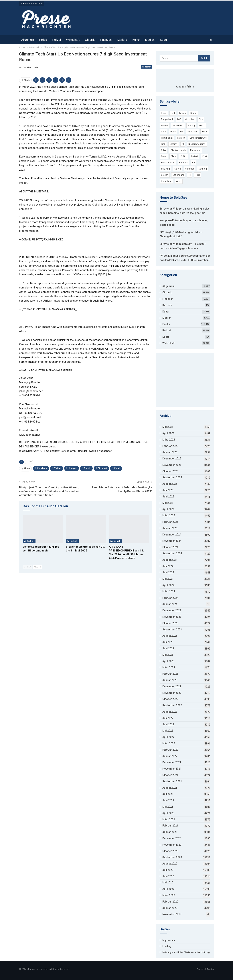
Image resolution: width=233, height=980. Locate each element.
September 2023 (172, 630)
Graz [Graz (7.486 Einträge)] (163, 132)
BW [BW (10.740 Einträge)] (179, 119)
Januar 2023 (170, 680)
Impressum (169, 940)
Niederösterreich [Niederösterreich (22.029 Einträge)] (197, 144)
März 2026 (169, 440)
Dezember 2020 (172, 838)
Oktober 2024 (170, 547)
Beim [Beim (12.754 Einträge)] (164, 113)
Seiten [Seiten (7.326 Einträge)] (178, 169)
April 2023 (168, 661)
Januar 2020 (170, 908)
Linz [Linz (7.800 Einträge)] (163, 144)
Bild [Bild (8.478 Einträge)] (173, 113)
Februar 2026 (170, 446)
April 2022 (168, 737)
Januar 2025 (170, 528)
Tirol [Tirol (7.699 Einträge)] (198, 175)
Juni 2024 (168, 572)
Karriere (122, 40)
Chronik (90, 40)
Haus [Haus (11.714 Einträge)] (173, 132)
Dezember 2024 (172, 535)
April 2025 (168, 509)
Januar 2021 (170, 832)
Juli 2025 (168, 490)
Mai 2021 (168, 807)
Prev (27, 567)
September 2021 (172, 781)
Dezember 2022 (172, 686)
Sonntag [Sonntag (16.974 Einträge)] (203, 169)
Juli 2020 (168, 870)
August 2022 (170, 712)
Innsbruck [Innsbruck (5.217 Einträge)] (192, 132)
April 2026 (168, 433)
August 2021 (170, 788)
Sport (163, 40)
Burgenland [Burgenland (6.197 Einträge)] (167, 119)
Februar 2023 (170, 674)
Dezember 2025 (172, 459)
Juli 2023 (168, 642)
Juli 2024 (168, 566)
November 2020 (172, 845)
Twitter (210, 969)
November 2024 (172, 541)
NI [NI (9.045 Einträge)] (183, 144)
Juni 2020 (168, 876)
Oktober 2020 (170, 851)
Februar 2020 (170, 902)
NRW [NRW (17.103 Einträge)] (164, 150)
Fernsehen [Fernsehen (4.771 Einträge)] (178, 126)
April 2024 (168, 585)
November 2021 (172, 769)
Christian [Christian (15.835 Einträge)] (190, 119)
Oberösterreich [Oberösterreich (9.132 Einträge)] (178, 150)
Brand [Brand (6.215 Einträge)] (193, 113)
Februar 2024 (170, 598)
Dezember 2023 (172, 610)
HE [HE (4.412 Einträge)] (182, 132)
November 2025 (172, 465)
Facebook (202, 969)
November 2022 (172, 693)
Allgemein (28, 40)
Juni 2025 (168, 497)
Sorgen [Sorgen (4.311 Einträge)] (165, 175)
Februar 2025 (170, 522)
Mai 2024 (168, 579)
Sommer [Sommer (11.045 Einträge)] (190, 169)
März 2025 (169, 515)
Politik (43, 40)
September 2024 (172, 553)
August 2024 (170, 560)
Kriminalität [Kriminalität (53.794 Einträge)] (167, 138)
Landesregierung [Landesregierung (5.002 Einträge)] (198, 138)
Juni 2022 (168, 724)
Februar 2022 (170, 750)
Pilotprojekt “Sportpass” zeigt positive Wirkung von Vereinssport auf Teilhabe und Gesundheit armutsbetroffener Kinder (49, 491)
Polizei (57, 40)
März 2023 (169, 667)
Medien (150, 40)
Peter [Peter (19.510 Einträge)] (164, 156)
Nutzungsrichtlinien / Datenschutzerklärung (186, 952)
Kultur (136, 40)
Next (37, 567)
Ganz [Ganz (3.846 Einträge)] (202, 126)
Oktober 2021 (170, 775)
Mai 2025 (168, 503)
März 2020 (169, 895)
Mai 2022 (168, 731)
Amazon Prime (185, 87)
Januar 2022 (170, 756)
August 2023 (170, 636)
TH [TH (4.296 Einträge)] (190, 175)
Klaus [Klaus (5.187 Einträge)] (205, 132)
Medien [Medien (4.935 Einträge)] (174, 144)
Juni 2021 (168, 800)
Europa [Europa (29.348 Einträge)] (165, 126)
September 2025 (172, 477)
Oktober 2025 (170, 471)
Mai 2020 (168, 883)
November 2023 (172, 617)
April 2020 (168, 889)
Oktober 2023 (170, 623)
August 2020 (170, 864)
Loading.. (167, 946)
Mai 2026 (168, 427)
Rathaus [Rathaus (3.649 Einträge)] (183, 163)
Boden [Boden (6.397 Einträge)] (183, 113)
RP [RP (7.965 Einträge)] (194, 163)
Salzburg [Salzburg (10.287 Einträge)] (165, 169)
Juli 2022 (168, 718)
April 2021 (168, 813)
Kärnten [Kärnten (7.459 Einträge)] (181, 138)
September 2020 (172, 857)
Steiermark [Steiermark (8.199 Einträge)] (178, 175)
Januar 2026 (170, 452)
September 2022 (172, 705)
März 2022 (169, 743)
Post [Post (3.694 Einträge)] (205, 156)
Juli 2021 (168, 794)
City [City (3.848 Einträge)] (201, 119)
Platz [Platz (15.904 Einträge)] (173, 156)
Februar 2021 (170, 826)
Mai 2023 (168, 655)
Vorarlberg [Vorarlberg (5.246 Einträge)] (166, 181)
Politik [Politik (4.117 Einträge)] (184, 156)
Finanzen (106, 40)
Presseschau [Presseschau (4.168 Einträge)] (168, 163)
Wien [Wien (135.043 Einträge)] (179, 181)
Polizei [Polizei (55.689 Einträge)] (195, 156)
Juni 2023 (168, 648)
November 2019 (172, 914)
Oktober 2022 (170, 699)
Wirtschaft (73, 40)
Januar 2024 (170, 604)
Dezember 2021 (172, 762)
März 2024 (169, 591)
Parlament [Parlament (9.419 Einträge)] (195, 150)
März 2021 (169, 819)
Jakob (29, 462)
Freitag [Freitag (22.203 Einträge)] (191, 126)
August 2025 (170, 484)
